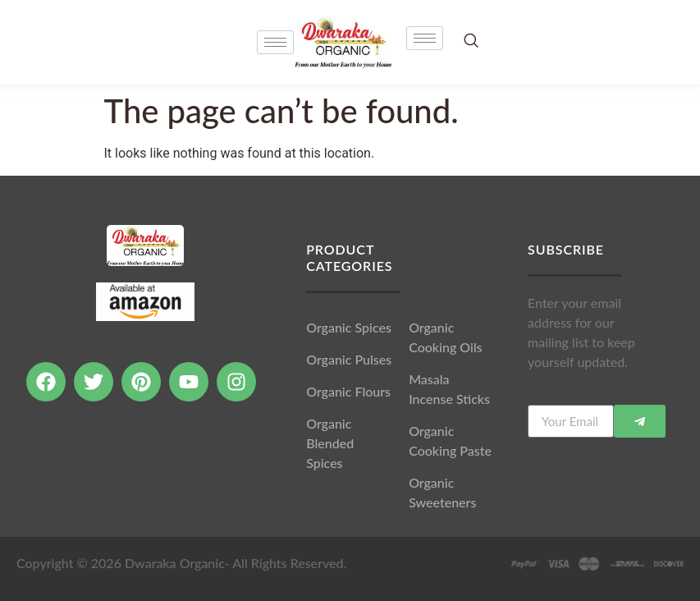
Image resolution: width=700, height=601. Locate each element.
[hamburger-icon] (425, 38)
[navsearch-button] (471, 41)
